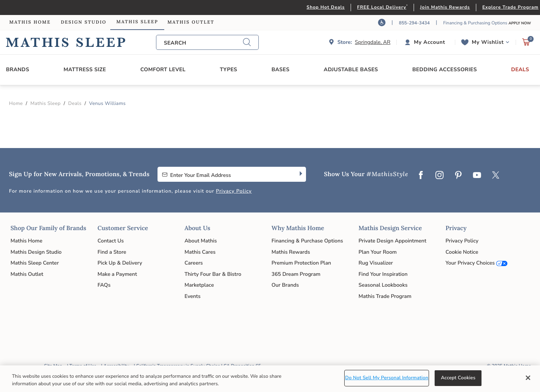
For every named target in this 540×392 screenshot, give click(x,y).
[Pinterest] (458, 176)
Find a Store (112, 252)
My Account (430, 42)
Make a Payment (117, 274)
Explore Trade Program (510, 7)
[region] (270, 379)
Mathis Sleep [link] (137, 22)
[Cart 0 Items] (526, 44)
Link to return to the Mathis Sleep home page (81, 42)
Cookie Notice (462, 252)
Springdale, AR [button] (373, 42)
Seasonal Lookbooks (383, 285)
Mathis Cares (200, 252)
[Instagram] (439, 176)
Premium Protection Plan (301, 263)
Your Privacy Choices (470, 263)
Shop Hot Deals (326, 7)
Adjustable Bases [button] (351, 70)
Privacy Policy (234, 191)
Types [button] (228, 70)
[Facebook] (421, 176)
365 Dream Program (296, 274)
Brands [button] (18, 70)
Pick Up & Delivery (120, 263)
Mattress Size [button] (85, 70)
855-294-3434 (414, 23)
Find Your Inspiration (383, 274)
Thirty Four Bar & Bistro (213, 274)
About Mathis (201, 241)
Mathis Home (26, 241)
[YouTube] (477, 176)
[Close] (528, 378)
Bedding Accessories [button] (444, 70)
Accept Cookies (458, 378)
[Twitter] (496, 176)
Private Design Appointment (392, 241)
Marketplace (199, 285)
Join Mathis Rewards (445, 7)
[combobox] (203, 43)
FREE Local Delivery (382, 7)
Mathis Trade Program (385, 296)
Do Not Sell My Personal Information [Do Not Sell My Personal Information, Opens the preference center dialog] (387, 378)
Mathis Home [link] (30, 22)
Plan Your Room (378, 252)
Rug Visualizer (376, 263)
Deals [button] (520, 70)
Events (193, 296)
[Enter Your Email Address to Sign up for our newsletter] (226, 174)
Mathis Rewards (291, 252)
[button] (426, 42)
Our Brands (285, 285)
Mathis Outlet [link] (191, 22)
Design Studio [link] (84, 22)
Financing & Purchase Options (307, 241)
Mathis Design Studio (36, 252)
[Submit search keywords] (247, 43)
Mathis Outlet (27, 274)
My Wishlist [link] (488, 42)
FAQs (104, 285)
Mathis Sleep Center (35, 263)
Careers (194, 263)
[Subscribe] (300, 174)
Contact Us (111, 241)
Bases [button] (280, 70)
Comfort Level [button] (163, 70)
